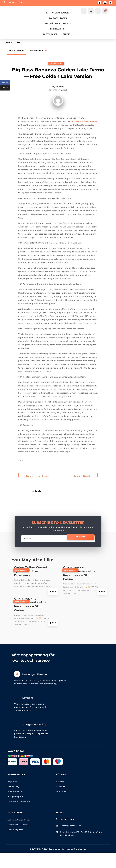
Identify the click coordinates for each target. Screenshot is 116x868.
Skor (67, 23)
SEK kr (6, 83)
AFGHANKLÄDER (62, 13)
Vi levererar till (15, 793)
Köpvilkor (12, 783)
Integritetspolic (15, 798)
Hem (47, 13)
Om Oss (60, 783)
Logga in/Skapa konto (19, 821)
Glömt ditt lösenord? (18, 826)
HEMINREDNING (58, 29)
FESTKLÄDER (53, 23)
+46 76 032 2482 (16, 2)
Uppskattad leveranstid (19, 803)
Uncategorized (56, 64)
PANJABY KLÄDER (58, 18)
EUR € (6, 88)
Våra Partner (62, 793)
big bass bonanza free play (84, 122)
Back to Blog (15, 43)
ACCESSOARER (51, 34)
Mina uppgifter (15, 831)
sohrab (60, 87)
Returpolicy (13, 788)
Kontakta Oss (63, 788)
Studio (68, 34)
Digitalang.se (80, 850)
